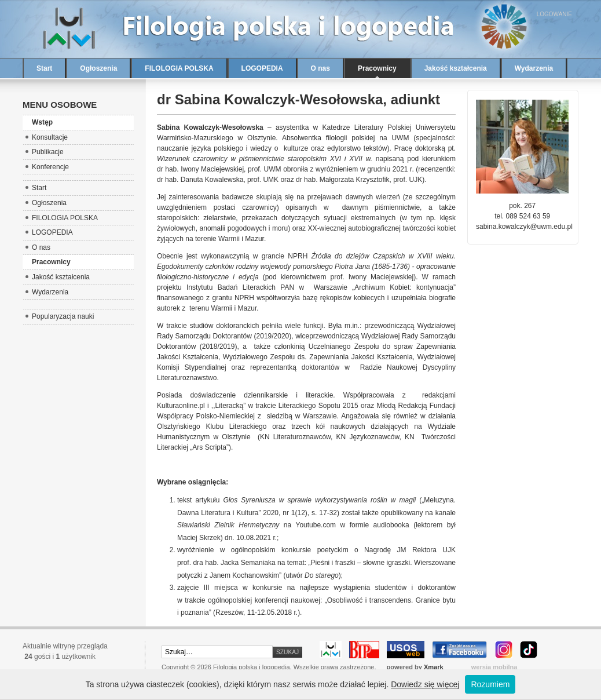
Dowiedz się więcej (425, 684)
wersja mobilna (494, 667)
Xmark (434, 667)
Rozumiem (490, 684)
